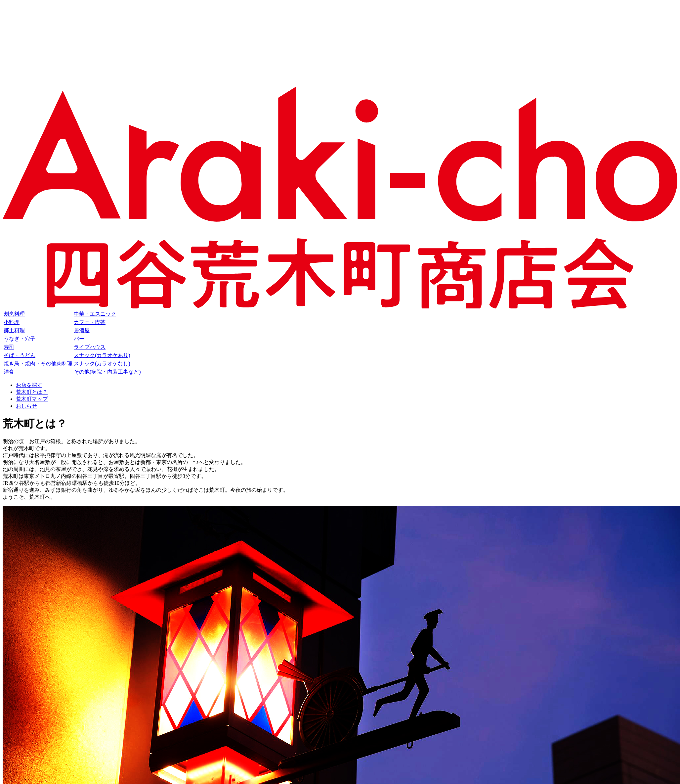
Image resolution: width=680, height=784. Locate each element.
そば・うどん (20, 355)
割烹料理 (14, 314)
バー (79, 339)
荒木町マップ (32, 399)
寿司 (9, 347)
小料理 (12, 322)
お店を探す (29, 385)
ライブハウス (90, 347)
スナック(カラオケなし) (102, 364)
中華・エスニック (95, 314)
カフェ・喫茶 (90, 322)
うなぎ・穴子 (20, 339)
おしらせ (26, 406)
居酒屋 (82, 330)
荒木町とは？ (32, 392)
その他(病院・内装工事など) (107, 372)
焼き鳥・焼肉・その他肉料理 (38, 364)
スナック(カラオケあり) (102, 355)
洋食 (9, 372)
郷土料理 (14, 330)
